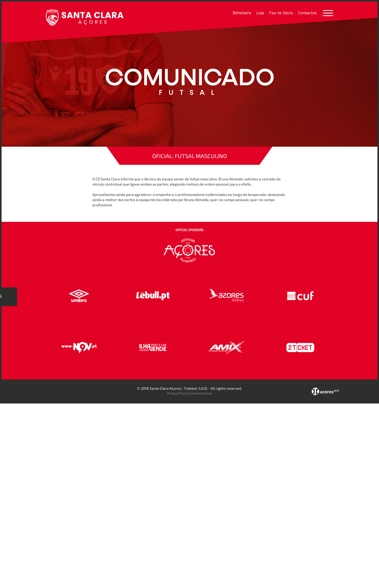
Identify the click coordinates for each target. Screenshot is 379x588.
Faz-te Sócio (281, 13)
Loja (260, 13)
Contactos (307, 13)
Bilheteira (242, 13)
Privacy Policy (177, 393)
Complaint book (201, 393)
